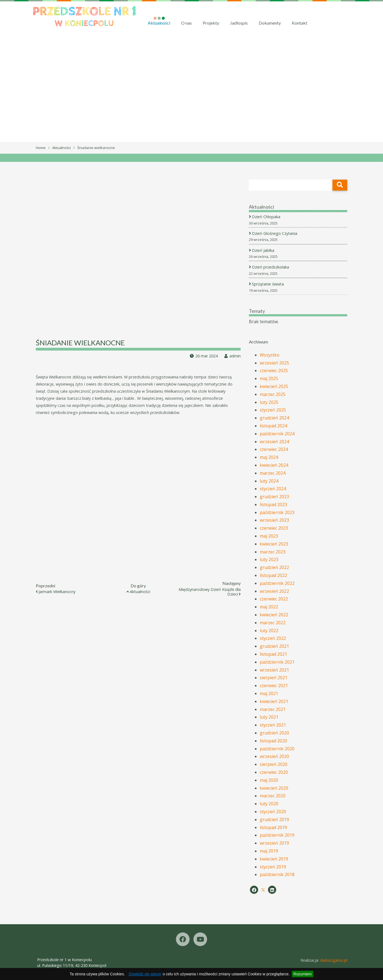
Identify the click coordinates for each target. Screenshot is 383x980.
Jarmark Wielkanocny (57, 592)
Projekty (211, 23)
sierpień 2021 (274, 678)
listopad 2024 (273, 426)
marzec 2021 (273, 709)
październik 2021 (277, 662)
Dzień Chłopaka (266, 217)
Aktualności (159, 23)
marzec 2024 (273, 473)
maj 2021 (269, 693)
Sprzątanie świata (268, 284)
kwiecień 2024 (274, 465)
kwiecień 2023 (274, 544)
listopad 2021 (273, 654)
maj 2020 (269, 780)
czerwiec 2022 (274, 599)
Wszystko (270, 355)
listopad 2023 (273, 504)
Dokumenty (270, 23)
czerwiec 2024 (274, 450)
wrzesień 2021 (274, 670)
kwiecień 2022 (274, 615)
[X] (263, 890)
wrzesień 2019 (274, 843)
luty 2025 (269, 402)
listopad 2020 (273, 741)
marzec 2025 (273, 394)
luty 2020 (269, 804)
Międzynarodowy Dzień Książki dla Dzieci (210, 592)
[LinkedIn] (272, 890)
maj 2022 (269, 607)
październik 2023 (277, 512)
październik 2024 (277, 434)
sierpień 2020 (274, 764)
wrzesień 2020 (274, 757)
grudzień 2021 (274, 646)
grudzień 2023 (274, 497)
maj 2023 (269, 536)
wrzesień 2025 (274, 363)
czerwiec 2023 (274, 528)
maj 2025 (269, 378)
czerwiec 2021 (274, 686)
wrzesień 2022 (274, 591)
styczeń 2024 (273, 489)
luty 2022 (269, 631)
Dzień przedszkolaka (271, 267)
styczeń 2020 (273, 812)
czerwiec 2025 (274, 371)
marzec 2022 (273, 623)
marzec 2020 (273, 796)
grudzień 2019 (274, 819)
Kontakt (300, 23)
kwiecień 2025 (274, 386)
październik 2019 (277, 835)
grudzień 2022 (274, 568)
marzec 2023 (273, 552)
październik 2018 (277, 875)
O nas (186, 23)
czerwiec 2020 (274, 772)
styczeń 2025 (273, 410)
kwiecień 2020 (274, 788)
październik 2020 (277, 749)
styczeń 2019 (273, 867)
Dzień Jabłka (263, 250)
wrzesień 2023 (274, 520)
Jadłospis (239, 23)
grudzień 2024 (274, 418)
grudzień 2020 (274, 733)
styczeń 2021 (273, 725)
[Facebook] (254, 890)
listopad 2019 (273, 827)
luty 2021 (269, 717)
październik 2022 (277, 583)
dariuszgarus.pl (334, 960)
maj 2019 (269, 851)
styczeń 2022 (273, 638)
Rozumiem (303, 974)
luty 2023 (269, 560)
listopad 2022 (273, 575)
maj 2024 (269, 457)
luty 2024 (269, 481)
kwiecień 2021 (274, 701)
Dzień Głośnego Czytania (275, 233)
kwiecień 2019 (274, 859)
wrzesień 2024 (274, 442)
